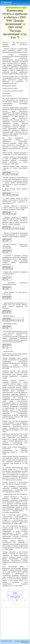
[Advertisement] (15, 623)
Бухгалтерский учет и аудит (16, 8)
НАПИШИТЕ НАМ (6, 641)
